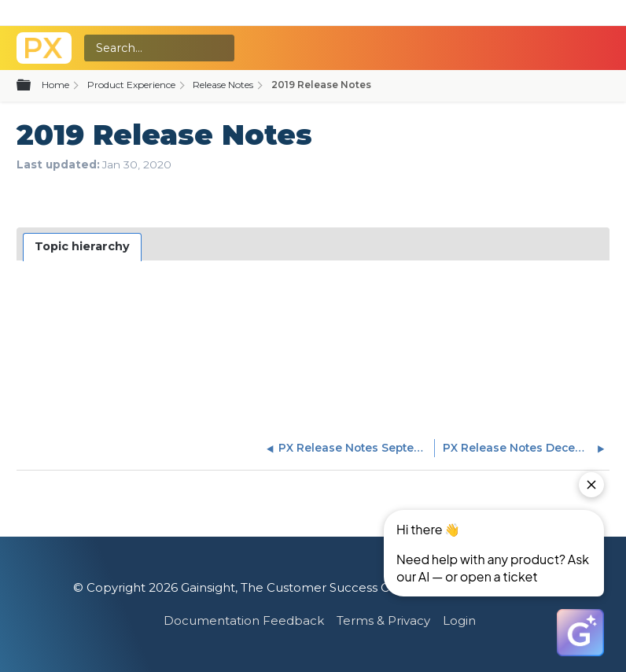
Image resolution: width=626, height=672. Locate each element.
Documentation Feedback (244, 620)
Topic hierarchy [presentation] (82, 246)
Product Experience (131, 85)
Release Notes (223, 85)
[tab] (83, 247)
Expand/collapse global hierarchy (33, 86)
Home (55, 85)
